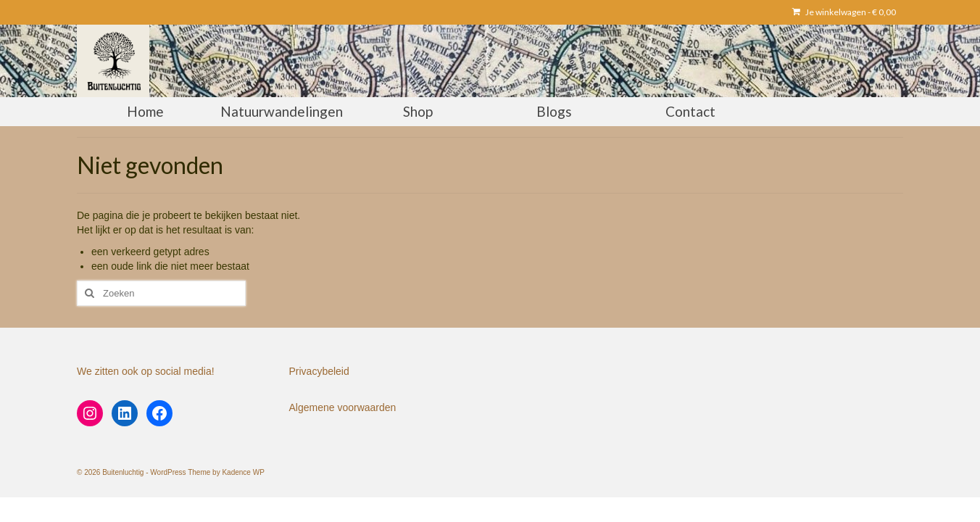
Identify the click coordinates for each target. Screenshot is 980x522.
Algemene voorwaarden (343, 407)
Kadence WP (243, 472)
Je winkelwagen (844, 12)
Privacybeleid (319, 371)
